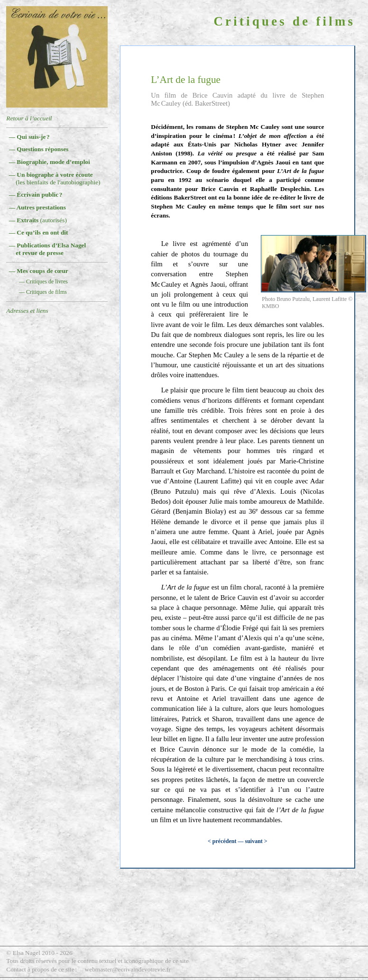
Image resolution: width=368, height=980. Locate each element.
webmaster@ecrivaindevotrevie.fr (128, 969)
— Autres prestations (37, 207)
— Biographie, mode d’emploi (50, 162)
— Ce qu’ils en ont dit (39, 232)
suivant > (256, 841)
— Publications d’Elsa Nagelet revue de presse (48, 249)
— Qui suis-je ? (29, 137)
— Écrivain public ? (36, 195)
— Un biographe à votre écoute (55, 178)
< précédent (222, 841)
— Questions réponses (39, 149)
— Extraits (38, 220)
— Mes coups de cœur (39, 271)
